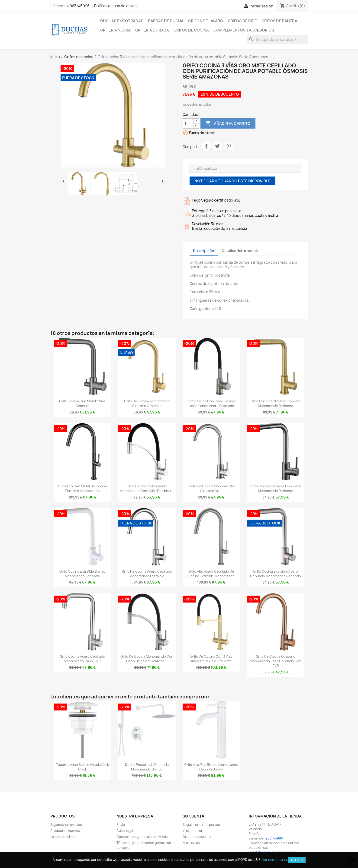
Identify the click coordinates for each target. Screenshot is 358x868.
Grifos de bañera (279, 21)
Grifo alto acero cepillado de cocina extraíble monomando (211, 574)
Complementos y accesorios (244, 30)
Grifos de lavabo (206, 21)
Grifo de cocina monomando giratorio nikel (211, 488)
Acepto (297, 860)
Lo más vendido (63, 837)
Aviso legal (125, 831)
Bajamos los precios (66, 825)
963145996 (80, 6)
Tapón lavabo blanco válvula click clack (82, 767)
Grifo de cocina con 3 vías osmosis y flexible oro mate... (211, 659)
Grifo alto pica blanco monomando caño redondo (211, 767)
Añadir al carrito (228, 123)
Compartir (206, 146)
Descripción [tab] (204, 251)
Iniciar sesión (193, 831)
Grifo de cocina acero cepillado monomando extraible (147, 574)
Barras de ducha (166, 21)
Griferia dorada (152, 30)
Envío (121, 825)
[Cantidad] (188, 123)
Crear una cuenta (197, 837)
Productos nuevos (65, 831)
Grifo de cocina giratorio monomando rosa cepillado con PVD (276, 661)
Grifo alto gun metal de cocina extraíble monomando (82, 488)
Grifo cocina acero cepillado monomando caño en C (82, 659)
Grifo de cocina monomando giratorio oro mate (147, 403)
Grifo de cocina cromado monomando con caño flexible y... (147, 488)
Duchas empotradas (122, 21)
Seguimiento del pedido (201, 825)
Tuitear (217, 146)
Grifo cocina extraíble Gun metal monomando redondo (276, 488)
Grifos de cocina (191, 30)
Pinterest (229, 146)
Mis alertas (191, 843)
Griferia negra (115, 30)
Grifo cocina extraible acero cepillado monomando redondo (276, 574)
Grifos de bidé (242, 21)
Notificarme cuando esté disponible (232, 181)
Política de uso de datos (115, 6)
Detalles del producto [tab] (241, 251)
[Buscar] (277, 39)
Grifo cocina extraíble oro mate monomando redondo (276, 403)
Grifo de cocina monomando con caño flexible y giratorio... (147, 659)
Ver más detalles (275, 860)
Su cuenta (193, 816)
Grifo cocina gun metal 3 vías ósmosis (82, 403)
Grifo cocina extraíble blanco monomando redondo (82, 574)
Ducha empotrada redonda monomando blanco (147, 767)
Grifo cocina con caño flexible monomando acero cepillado (211, 403)
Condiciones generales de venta (142, 837)
